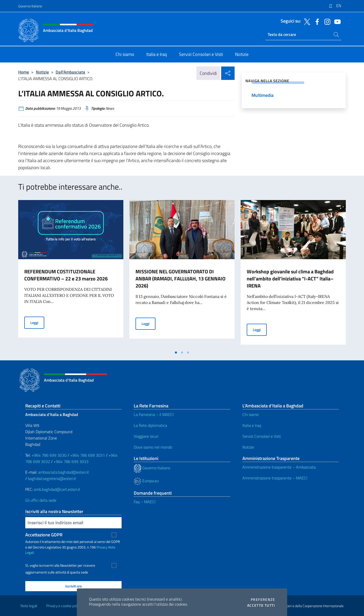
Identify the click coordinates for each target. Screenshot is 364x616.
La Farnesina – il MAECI (154, 414)
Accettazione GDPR (44, 535)
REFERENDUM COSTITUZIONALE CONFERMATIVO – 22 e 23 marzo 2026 (66, 275)
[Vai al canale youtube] (336, 21)
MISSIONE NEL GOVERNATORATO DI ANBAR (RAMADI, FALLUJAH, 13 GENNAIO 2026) (180, 279)
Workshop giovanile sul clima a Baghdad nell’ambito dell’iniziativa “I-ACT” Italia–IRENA (290, 279)
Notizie (42, 72)
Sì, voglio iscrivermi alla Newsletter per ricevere (60, 565)
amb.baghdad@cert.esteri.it (57, 489)
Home (24, 72)
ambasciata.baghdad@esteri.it (64, 472)
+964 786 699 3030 (49, 455)
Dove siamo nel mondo (153, 447)
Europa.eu (146, 481)
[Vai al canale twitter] (306, 21)
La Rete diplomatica (150, 425)
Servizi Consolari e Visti (262, 436)
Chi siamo (251, 414)
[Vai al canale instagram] (326, 21)
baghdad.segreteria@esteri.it (52, 478)
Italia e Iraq (252, 425)
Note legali (29, 606)
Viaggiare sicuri (146, 436)
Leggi (37, 322)
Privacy (102, 547)
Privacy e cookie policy (64, 606)
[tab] (176, 353)
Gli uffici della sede (41, 500)
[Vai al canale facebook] (316, 21)
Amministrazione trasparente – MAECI (275, 478)
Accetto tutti (261, 605)
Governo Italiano (30, 6)
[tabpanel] (71, 274)
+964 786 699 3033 (71, 461)
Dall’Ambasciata (70, 72)
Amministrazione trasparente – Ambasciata (279, 467)
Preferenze (263, 600)
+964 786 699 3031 (87, 455)
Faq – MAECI (145, 502)
